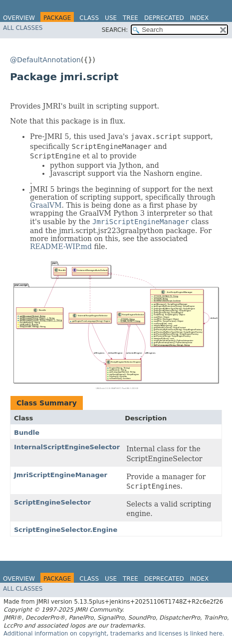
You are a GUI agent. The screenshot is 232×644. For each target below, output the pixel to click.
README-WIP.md (61, 247)
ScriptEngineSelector (52, 502)
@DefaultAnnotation (45, 60)
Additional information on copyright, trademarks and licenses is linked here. (114, 634)
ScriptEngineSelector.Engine (66, 530)
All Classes (23, 28)
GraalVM (46, 205)
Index (200, 18)
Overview (19, 18)
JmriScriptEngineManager (61, 475)
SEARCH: (115, 30)
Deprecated (164, 18)
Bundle (27, 433)
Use (111, 18)
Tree (130, 18)
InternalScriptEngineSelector (67, 447)
